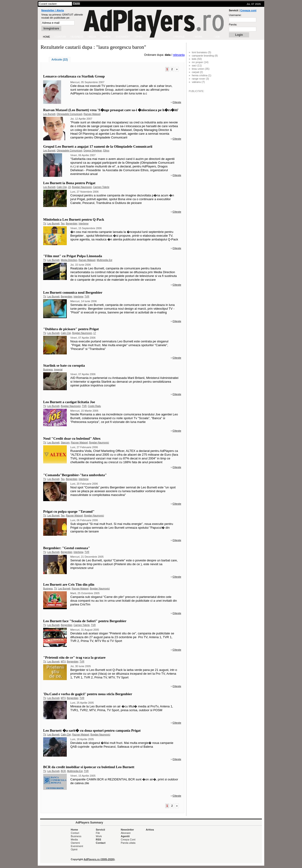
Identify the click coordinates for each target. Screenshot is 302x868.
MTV (63, 662)
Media (74, 840)
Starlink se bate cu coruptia (64, 365)
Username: (235, 15)
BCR (63, 771)
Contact (101, 843)
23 (69, 187)
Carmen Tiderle (101, 187)
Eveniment (77, 846)
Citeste (177, 102)
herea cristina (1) (202, 75)
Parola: (233, 24)
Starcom (65, 443)
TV (45, 224)
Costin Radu (94, 406)
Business (48, 370)
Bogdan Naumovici (82, 187)
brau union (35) (201, 69)
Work (99, 836)
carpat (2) (197, 72)
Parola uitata (128, 843)
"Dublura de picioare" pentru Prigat (71, 329)
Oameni (75, 843)
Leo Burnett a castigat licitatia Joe (69, 402)
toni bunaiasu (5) (201, 52)
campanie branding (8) (205, 56)
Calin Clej (62, 187)
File (98, 833)
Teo (63, 224)
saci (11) (197, 65)
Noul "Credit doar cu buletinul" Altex (72, 438)
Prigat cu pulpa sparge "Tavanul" (69, 511)
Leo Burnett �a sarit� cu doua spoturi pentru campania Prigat (92, 730)
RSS (99, 840)
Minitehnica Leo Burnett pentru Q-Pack (74, 219)
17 (95, 333)
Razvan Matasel (92, 114)
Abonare (126, 833)
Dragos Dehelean (93, 151)
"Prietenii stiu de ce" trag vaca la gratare (74, 657)
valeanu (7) (198, 82)
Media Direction (69, 260)
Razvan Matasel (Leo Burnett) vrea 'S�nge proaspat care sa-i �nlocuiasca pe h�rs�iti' (111, 110)
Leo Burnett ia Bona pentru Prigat (69, 183)
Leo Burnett (49, 114)
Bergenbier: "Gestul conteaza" (67, 548)
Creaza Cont (128, 840)
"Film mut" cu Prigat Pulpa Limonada (73, 256)
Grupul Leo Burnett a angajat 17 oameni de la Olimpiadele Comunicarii (98, 146)
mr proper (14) (200, 62)
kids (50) (197, 59)
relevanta (179, 55)
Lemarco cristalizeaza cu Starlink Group (74, 76)
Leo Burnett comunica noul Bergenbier (73, 292)
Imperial (58, 370)
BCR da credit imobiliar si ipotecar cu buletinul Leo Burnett (89, 767)
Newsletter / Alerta (53, 10)
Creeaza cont (248, 10)
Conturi (75, 833)
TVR (87, 297)
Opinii (74, 849)
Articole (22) (60, 60)
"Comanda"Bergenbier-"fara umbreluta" (75, 475)
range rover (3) (200, 79)
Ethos (106, 151)
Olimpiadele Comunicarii (69, 114)
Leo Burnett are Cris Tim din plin (69, 584)
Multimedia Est (105, 260)
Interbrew (84, 224)
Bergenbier (71, 224)
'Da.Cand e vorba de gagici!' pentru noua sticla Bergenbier (88, 694)
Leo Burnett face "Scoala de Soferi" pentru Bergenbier (85, 621)
